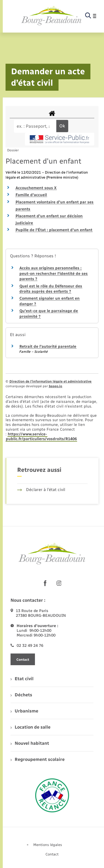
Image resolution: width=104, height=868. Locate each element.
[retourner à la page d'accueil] (51, 16)
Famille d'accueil (31, 195)
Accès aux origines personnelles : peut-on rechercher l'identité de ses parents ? (54, 273)
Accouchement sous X (36, 188)
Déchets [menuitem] (21, 695)
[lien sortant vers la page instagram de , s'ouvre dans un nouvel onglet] (59, 583)
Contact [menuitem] (52, 854)
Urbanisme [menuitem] (24, 711)
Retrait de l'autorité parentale (48, 347)
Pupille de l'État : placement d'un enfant (54, 230)
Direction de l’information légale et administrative (50, 381)
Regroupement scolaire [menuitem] (38, 759)
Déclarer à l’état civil (41, 490)
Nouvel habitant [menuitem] (30, 743)
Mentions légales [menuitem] (48, 845)
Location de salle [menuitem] (31, 727)
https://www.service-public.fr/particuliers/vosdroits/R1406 (41, 437)
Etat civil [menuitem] (22, 679)
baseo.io (55, 386)
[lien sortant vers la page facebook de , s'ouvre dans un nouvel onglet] (45, 583)
